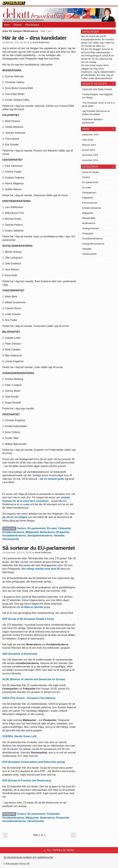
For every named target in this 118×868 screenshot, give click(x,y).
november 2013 (90, 160)
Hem (7, 25)
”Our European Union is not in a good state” (98, 104)
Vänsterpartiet (11, 539)
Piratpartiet (63, 532)
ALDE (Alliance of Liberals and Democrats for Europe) (34, 679)
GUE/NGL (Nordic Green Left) (19, 736)
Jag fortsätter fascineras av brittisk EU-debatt (96, 113)
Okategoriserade (91, 228)
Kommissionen (90, 203)
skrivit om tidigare (17, 517)
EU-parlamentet (37, 528)
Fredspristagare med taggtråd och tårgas (97, 96)
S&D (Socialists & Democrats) (20, 654)
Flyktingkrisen (89, 193)
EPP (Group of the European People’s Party (28, 619)
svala (26, 504)
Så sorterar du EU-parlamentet (39, 548)
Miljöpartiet (32, 532)
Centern (21, 528)
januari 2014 (89, 150)
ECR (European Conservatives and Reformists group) (34, 762)
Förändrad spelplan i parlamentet (93, 121)
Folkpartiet (65, 528)
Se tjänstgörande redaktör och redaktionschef (28, 857)
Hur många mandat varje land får (41, 569)
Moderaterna (47, 532)
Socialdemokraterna (14, 536)
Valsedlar (59, 536)
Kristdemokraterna (13, 532)
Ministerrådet (89, 218)
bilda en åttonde (34, 607)
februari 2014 (89, 145)
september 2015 (90, 134)
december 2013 (90, 155)
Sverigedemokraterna (40, 536)
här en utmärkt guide (52, 479)
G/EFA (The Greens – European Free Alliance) (29, 698)
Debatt (17, 25)
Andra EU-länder (91, 172)
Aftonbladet (32, 25)
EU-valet (52, 528)
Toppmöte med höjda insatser (97, 89)
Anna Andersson (41, 42)
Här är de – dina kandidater (34, 38)
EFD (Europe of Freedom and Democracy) (27, 781)
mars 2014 (88, 140)
